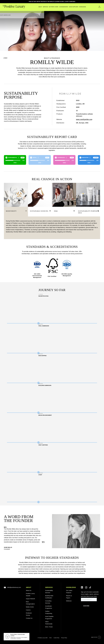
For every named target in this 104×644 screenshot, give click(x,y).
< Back (5, 58)
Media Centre (30, 607)
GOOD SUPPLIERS (69, 7)
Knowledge (78, 7)
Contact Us (97, 7)
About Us (29, 590)
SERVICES (41, 7)
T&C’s (51, 638)
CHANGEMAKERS (59, 7)
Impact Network (30, 599)
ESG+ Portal (49, 627)
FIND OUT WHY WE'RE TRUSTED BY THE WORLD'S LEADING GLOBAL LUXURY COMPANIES (52, 2)
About (36, 7)
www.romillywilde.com (84, 119)
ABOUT (29, 587)
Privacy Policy (64, 638)
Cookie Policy (56, 638)
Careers (28, 610)
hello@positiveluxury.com (14, 587)
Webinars (69, 601)
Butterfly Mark (49, 7)
